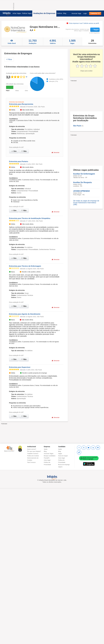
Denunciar (55, 152)
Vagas (72, 42)
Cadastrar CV (95, 13)
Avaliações (33, 42)
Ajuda (46, 449)
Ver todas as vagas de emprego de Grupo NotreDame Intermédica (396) (86, 203)
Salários (60, 13)
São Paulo (77, 126)
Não (24, 151)
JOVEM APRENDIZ (81, 191)
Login (85, 13)
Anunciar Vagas (49, 454)
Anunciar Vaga (76, 13)
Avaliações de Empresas (44, 13)
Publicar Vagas (27, 13)
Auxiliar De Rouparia (82, 182)
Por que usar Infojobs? (34, 451)
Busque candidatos (50, 456)
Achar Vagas (17, 13)
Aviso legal (47, 460)
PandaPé (47, 458)
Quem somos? (32, 449)
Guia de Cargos (63, 456)
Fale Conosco (31, 462)
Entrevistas (92, 42)
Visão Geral (12, 42)
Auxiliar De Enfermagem (84, 174)
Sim (14, 151)
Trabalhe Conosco (33, 454)
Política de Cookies (33, 456)
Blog (65, 13)
